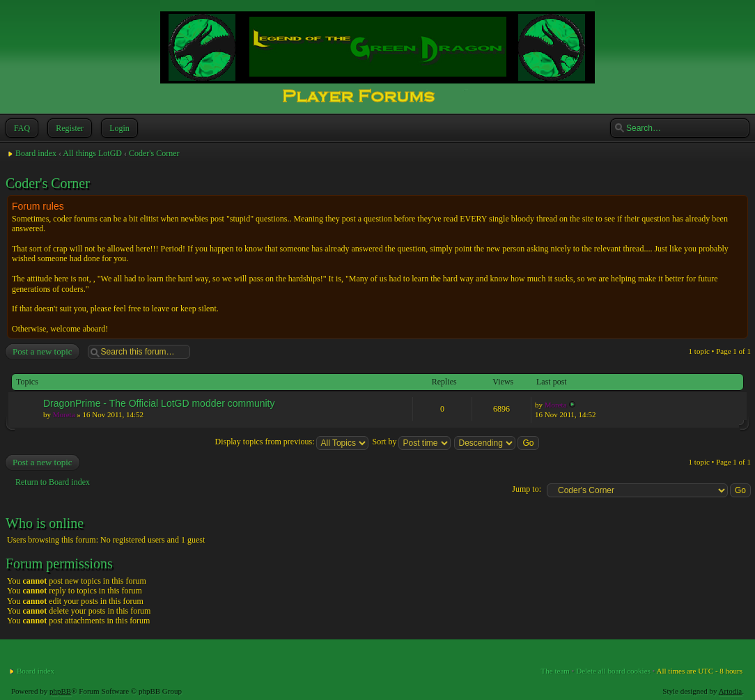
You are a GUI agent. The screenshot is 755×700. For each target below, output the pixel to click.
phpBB (60, 691)
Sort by (411, 442)
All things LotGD (92, 153)
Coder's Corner (154, 153)
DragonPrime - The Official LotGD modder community (159, 403)
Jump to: (527, 489)
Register (68, 128)
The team (555, 671)
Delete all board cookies (613, 671)
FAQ (21, 128)
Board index (36, 153)
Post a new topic (42, 352)
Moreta (64, 414)
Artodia (731, 691)
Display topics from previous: (291, 442)
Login (118, 128)
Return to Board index (53, 482)
